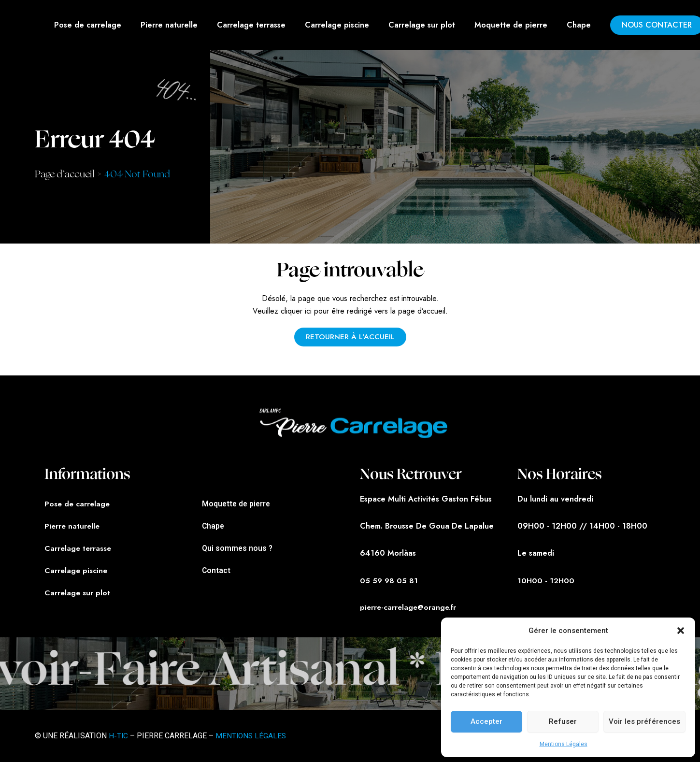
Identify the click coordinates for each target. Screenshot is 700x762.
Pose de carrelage (88, 25)
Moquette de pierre (511, 25)
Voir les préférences (644, 721)
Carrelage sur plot (422, 25)
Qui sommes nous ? (238, 547)
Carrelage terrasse (251, 25)
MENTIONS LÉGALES (252, 736)
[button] (681, 631)
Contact (216, 569)
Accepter (486, 721)
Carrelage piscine (337, 25)
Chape (579, 25)
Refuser (563, 721)
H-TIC (119, 736)
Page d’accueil (64, 174)
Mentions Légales (564, 744)
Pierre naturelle (169, 25)
